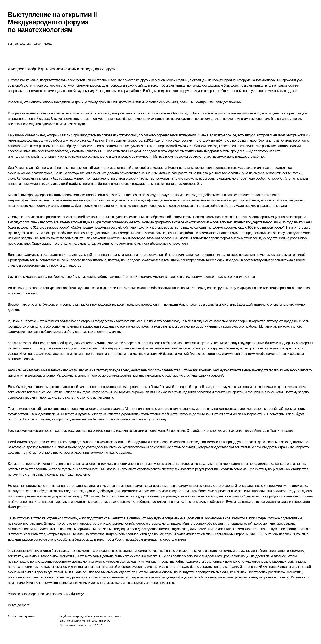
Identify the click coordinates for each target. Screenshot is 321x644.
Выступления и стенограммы (104, 616)
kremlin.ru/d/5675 (94, 625)
